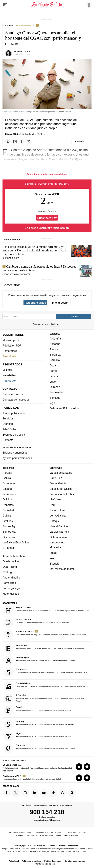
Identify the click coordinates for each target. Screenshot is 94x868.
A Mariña (55, 344)
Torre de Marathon (14, 556)
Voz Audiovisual (58, 833)
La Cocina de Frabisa (62, 494)
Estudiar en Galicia (61, 489)
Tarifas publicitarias (14, 413)
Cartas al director (13, 394)
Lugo (53, 382)
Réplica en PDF (12, 346)
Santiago (55, 398)
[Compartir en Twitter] (29, 142)
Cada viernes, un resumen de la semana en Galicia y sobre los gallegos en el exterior (46, 686)
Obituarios (9, 537)
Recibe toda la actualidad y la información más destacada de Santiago (39, 724)
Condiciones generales (75, 861)
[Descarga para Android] (87, 767)
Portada (7, 473)
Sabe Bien (56, 478)
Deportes (8, 505)
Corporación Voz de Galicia (19, 833)
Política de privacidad (32, 861)
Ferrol (53, 371)
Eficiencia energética (15, 453)
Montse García (22, 52)
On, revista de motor (62, 569)
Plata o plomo (58, 510)
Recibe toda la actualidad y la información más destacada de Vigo (38, 736)
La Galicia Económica (16, 542)
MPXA (59, 835)
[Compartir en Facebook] (22, 142)
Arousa (54, 349)
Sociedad (8, 510)
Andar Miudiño (11, 578)
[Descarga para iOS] (79, 767)
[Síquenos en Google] (72, 793)
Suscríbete (9, 356)
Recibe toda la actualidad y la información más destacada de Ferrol (38, 710)
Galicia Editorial (71, 835)
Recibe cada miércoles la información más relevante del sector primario (40, 661)
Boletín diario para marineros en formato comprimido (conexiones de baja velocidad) (45, 672)
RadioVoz (72, 833)
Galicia (7, 478)
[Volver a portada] (47, 5)
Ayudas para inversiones (17, 458)
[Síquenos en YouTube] (44, 793)
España (7, 489)
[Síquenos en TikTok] (53, 793)
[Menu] (5, 5)
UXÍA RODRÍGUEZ (11, 258)
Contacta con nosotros (16, 400)
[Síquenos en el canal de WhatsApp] (63, 793)
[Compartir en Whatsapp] (8, 142)
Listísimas (56, 499)
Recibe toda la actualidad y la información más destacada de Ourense (39, 748)
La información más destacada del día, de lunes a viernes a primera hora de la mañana (47, 611)
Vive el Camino (59, 526)
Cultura (7, 516)
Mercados (56, 547)
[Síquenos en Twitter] (16, 793)
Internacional (10, 494)
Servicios (8, 418)
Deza (53, 365)
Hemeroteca (10, 351)
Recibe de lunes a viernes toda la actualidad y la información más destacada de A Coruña (44, 698)
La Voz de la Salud (61, 473)
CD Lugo (8, 572)
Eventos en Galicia (14, 435)
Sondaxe (82, 833)
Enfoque (55, 521)
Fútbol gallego (11, 588)
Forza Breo (9, 583)
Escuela (54, 564)
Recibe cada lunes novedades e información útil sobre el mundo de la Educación (44, 649)
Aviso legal (14, 861)
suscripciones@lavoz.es (47, 820)
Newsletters (9, 375)
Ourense (55, 387)
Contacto (8, 440)
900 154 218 (47, 812)
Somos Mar (10, 532)
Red (52, 505)
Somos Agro (10, 526)
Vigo (52, 403)
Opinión (7, 499)
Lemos (54, 376)
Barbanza (55, 355)
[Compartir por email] (15, 142)
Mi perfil (7, 370)
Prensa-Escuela (46, 835)
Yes (52, 558)
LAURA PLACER (23, 274)
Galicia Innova (58, 537)
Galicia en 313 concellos (64, 408)
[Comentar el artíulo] (80, 142)
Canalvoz (20, 835)
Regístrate (9, 381)
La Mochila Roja (59, 532)
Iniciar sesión (61, 303)
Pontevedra (57, 392)
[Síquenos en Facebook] (7, 793)
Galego (55, 324)
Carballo (55, 360)
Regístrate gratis (35, 303)
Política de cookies (53, 861)
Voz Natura (32, 835)
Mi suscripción (11, 340)
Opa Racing (10, 567)
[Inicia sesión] (88, 4)
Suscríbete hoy (47, 218)
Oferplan (8, 424)
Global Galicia (58, 483)
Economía (9, 483)
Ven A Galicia (58, 516)
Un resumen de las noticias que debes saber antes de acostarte (37, 623)
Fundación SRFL (41, 833)
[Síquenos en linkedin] (35, 793)
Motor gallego (11, 594)
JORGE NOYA (9, 274)
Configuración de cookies (47, 864)
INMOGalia (9, 429)
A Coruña (55, 339)
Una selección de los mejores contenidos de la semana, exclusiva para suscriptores (45, 635)
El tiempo (8, 548)
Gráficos (8, 521)
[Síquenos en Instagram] (25, 793)
